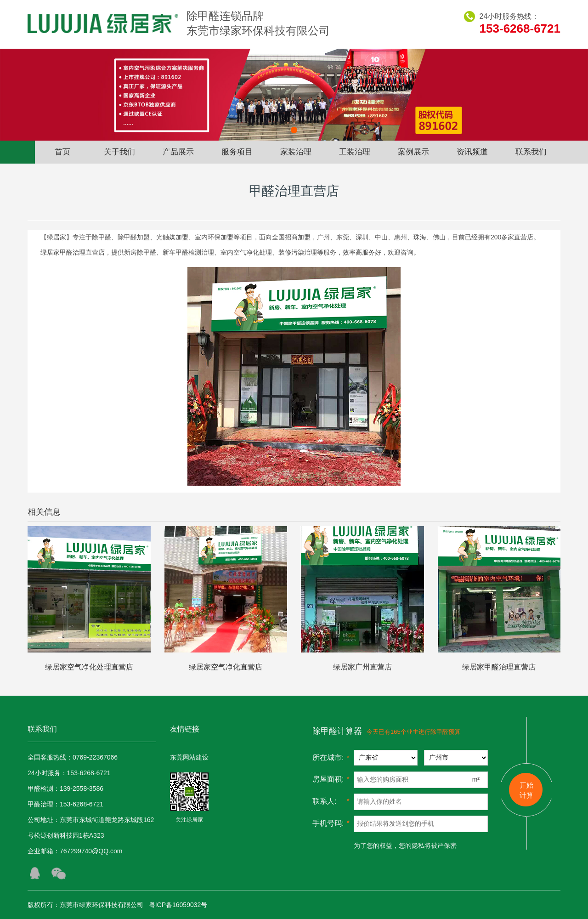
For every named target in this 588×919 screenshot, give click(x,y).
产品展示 (178, 152)
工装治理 (355, 152)
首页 (62, 152)
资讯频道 (472, 152)
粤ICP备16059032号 (178, 905)
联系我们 (531, 152)
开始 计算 (526, 790)
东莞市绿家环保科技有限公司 (102, 905)
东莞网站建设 (189, 757)
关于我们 (119, 152)
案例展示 (413, 152)
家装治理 (296, 152)
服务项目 (237, 152)
